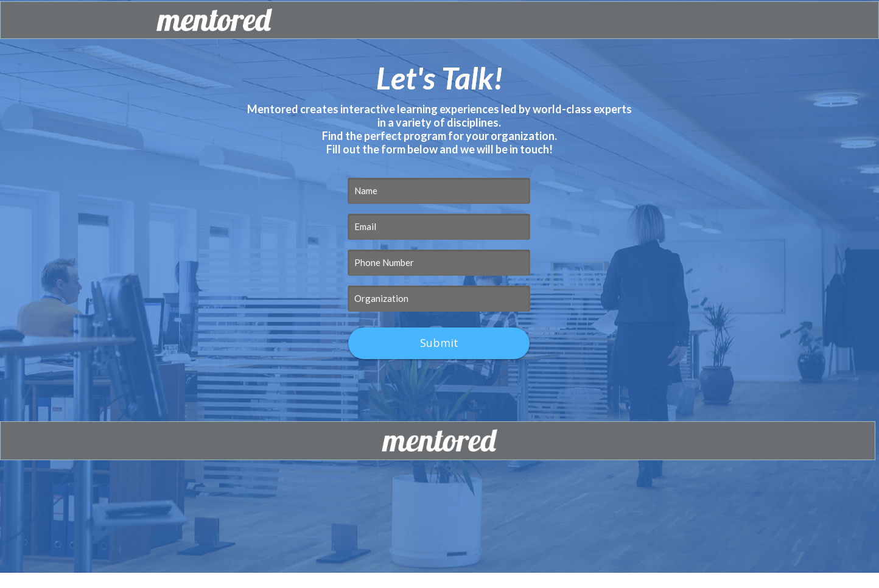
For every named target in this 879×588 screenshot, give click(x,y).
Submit (439, 343)
